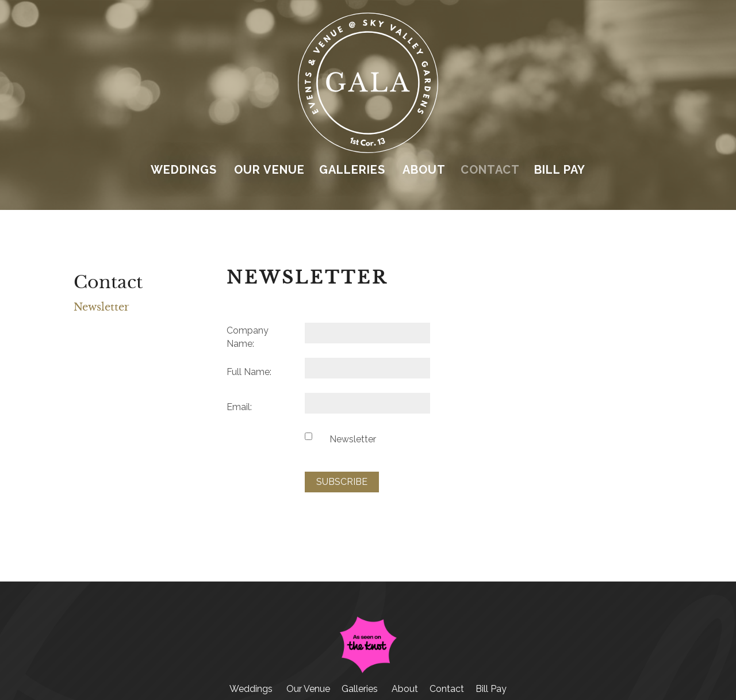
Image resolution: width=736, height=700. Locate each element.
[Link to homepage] (368, 150)
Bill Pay (560, 170)
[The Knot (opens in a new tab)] (368, 670)
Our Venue (269, 170)
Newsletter (101, 307)
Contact (490, 170)
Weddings (184, 170)
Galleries (352, 170)
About (424, 170)
